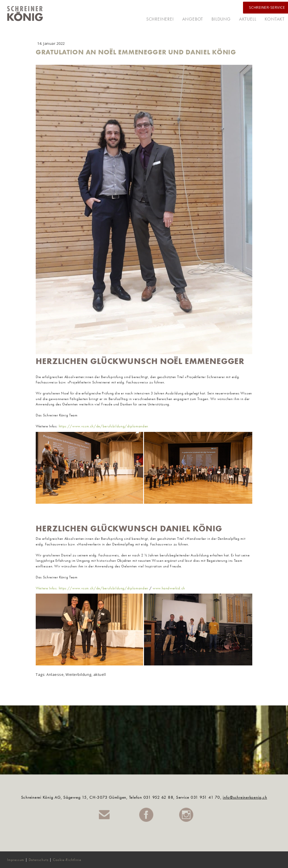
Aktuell (248, 19)
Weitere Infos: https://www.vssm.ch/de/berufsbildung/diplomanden (92, 588)
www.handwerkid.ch (169, 588)
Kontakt (275, 19)
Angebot (193, 19)
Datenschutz (39, 860)
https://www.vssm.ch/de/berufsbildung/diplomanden (103, 426)
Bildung (221, 19)
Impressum (16, 860)
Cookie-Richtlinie (67, 860)
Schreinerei (160, 19)
